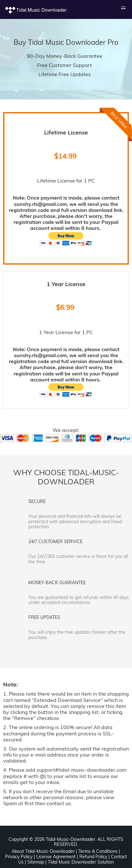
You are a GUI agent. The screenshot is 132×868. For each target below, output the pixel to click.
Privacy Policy (19, 857)
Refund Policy (93, 857)
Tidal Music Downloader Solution (81, 862)
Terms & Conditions (98, 851)
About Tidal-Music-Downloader (43, 851)
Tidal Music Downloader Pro (73, 42)
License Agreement (56, 857)
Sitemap (36, 862)
